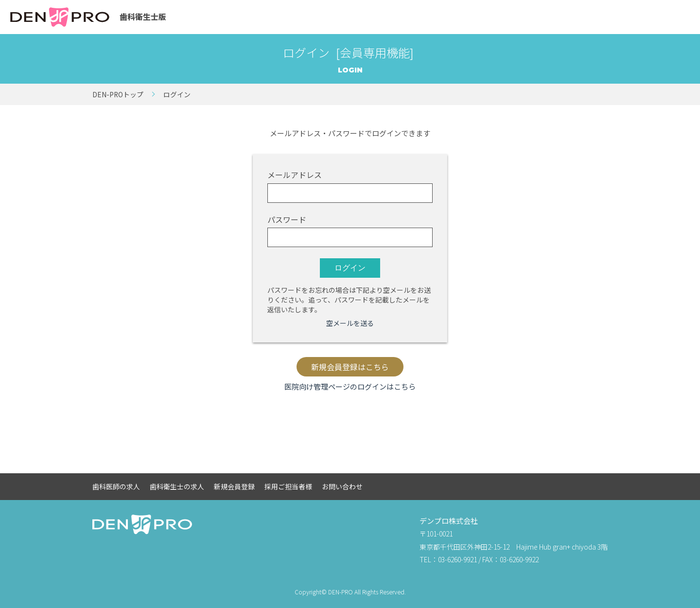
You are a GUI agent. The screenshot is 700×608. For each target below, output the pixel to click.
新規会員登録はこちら (350, 367)
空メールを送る (350, 323)
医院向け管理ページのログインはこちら (350, 386)
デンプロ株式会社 (449, 521)
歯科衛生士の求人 (177, 486)
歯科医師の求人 (116, 486)
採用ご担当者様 (288, 486)
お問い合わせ (342, 486)
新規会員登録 (234, 486)
